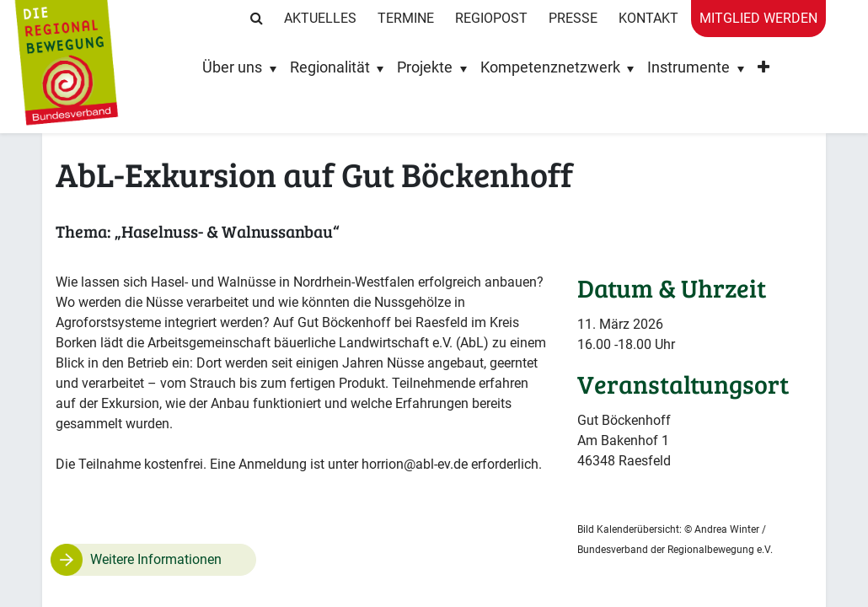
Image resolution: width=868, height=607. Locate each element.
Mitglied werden (758, 18)
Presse (573, 18)
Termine (406, 18)
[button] (764, 71)
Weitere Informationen (156, 559)
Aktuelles (320, 18)
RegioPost (491, 18)
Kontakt (648, 18)
